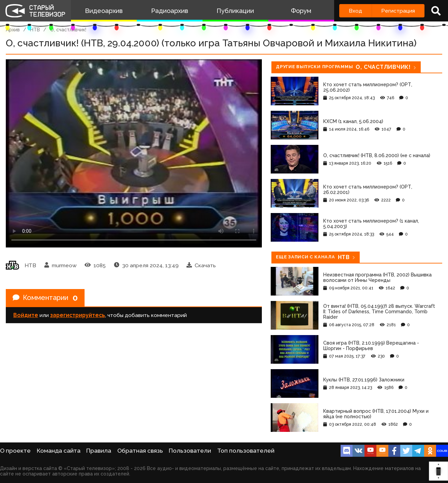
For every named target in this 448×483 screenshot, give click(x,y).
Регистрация (398, 11)
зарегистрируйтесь (78, 315)
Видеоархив (104, 11)
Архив (13, 30)
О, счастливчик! (68, 30)
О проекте (15, 451)
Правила (99, 451)
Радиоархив (170, 11)
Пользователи (190, 451)
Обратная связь (140, 451)
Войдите (26, 315)
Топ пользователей (246, 451)
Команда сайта (59, 451)
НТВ (35, 30)
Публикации (235, 11)
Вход (355, 11)
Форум (301, 11)
